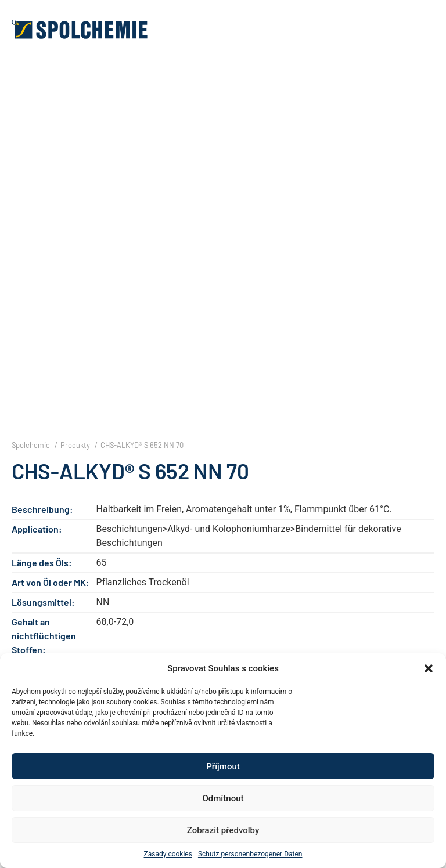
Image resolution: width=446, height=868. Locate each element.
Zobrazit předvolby (223, 830)
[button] (429, 668)
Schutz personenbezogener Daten (250, 854)
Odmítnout (223, 798)
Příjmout (223, 766)
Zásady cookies (168, 854)
